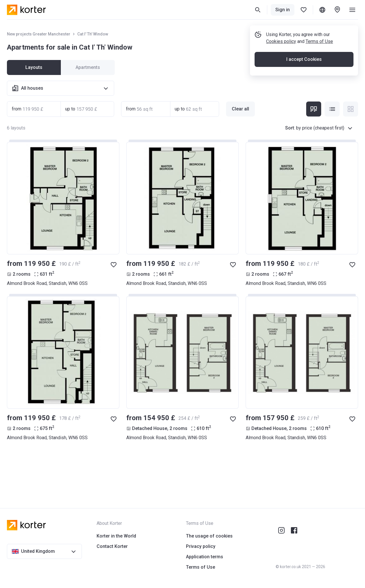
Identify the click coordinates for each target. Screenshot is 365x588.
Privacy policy (201, 546)
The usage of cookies (209, 536)
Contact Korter (112, 546)
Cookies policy (281, 41)
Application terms (205, 557)
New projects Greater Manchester (39, 34)
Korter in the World (116, 536)
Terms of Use (319, 41)
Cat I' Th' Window (93, 34)
